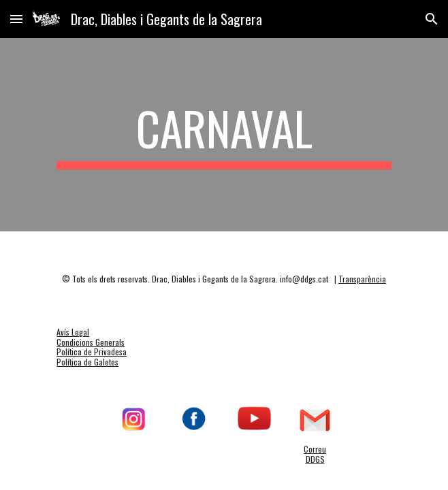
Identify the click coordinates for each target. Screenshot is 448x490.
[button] (16, 19)
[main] (224, 135)
